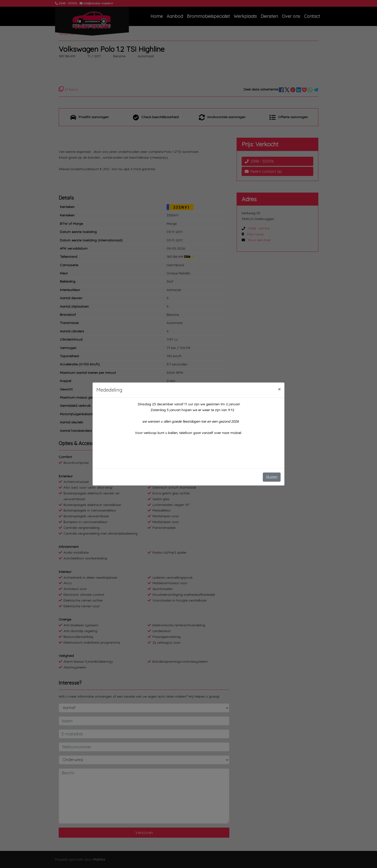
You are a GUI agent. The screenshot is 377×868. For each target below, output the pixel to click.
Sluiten (272, 477)
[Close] (279, 389)
